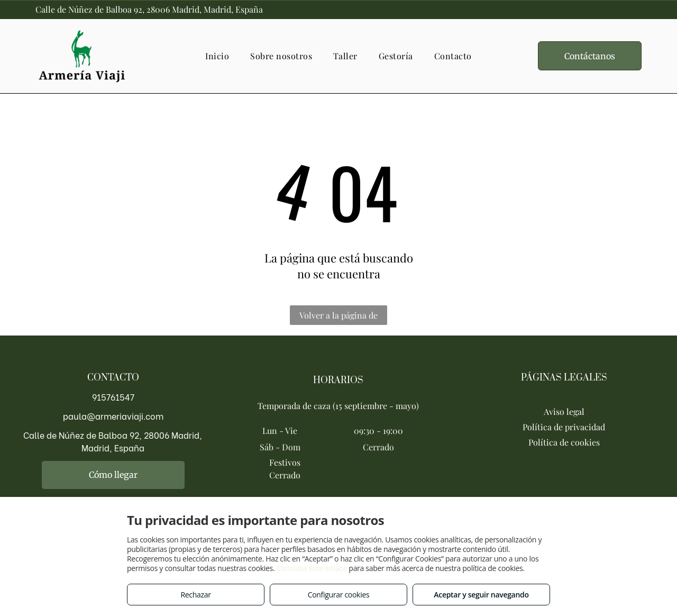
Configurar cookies (339, 595)
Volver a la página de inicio (338, 317)
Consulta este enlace (312, 568)
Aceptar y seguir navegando (481, 595)
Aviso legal (564, 411)
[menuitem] (217, 56)
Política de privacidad (564, 427)
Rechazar (195, 595)
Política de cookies (564, 442)
